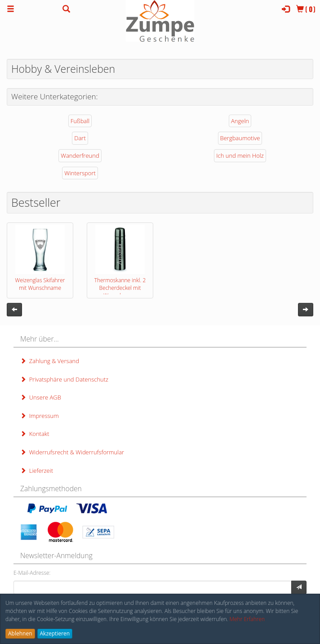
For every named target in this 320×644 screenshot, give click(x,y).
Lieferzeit (37, 471)
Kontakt (35, 434)
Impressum (40, 416)
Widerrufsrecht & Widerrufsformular (72, 452)
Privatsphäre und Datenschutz (64, 379)
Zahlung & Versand (50, 361)
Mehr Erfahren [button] (247, 619)
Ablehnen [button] (20, 633)
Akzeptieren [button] (55, 633)
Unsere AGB (41, 397)
